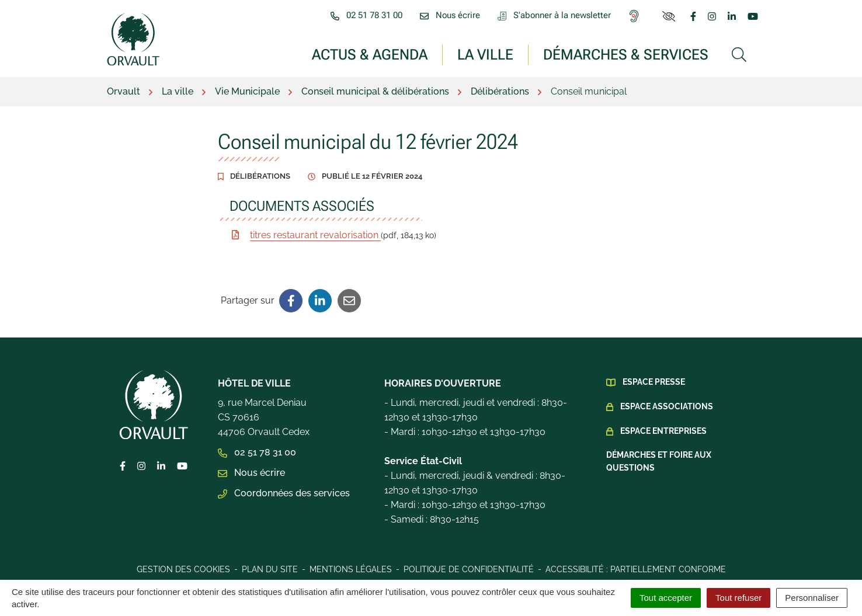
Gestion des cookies (183, 569)
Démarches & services (626, 54)
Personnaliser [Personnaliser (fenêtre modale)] (812, 598)
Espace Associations (667, 406)
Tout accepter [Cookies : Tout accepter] (666, 598)
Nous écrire (251, 473)
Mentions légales (351, 569)
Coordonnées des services (284, 493)
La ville (485, 54)
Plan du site (270, 569)
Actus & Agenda (370, 54)
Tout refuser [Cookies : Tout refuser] (738, 598)
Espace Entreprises (663, 431)
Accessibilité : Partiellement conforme (636, 569)
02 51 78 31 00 (257, 452)
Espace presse (654, 382)
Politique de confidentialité (469, 569)
